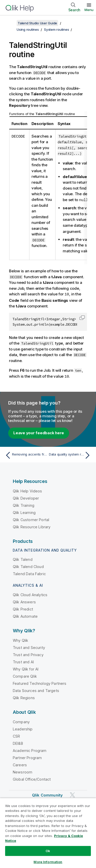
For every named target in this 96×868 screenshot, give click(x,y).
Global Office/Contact (32, 778)
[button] (82, 317)
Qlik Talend (23, 558)
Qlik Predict (23, 608)
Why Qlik (20, 639)
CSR (16, 735)
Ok (48, 851)
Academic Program (30, 750)
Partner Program (27, 757)
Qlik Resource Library (32, 526)
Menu (89, 10)
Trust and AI (23, 661)
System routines (56, 29)
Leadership (23, 728)
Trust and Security (29, 647)
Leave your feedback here (39, 432)
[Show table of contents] (10, 23)
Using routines (28, 29)
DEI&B (18, 742)
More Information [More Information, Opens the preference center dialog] (48, 862)
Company (21, 721)
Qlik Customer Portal (31, 519)
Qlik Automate (25, 615)
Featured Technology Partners (40, 682)
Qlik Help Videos (28, 490)
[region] (48, 833)
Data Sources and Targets (36, 690)
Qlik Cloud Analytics (30, 594)
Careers (20, 764)
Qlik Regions (24, 697)
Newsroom (23, 771)
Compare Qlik (25, 675)
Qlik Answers (24, 601)
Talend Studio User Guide (37, 23)
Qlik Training (24, 504)
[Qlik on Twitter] (72, 794)
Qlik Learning (24, 511)
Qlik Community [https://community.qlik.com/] (47, 794)
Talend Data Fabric (29, 573)
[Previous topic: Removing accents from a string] (25, 454)
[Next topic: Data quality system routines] (71, 454)
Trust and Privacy (28, 654)
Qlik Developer (26, 497)
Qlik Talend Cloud (28, 566)
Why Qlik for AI (26, 668)
